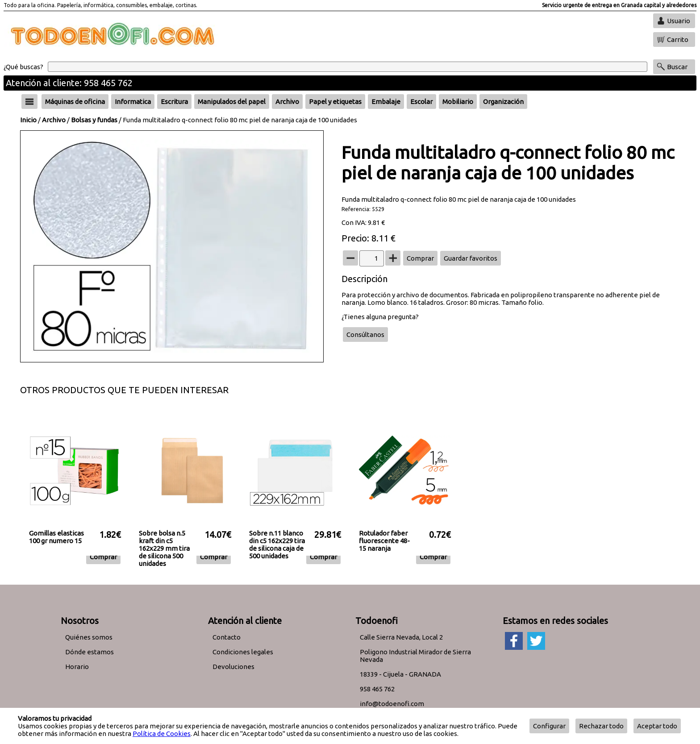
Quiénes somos (89, 637)
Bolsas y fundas (94, 120)
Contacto (227, 637)
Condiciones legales (243, 652)
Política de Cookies (162, 734)
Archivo (54, 120)
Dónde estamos (90, 652)
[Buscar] (348, 67)
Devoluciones (233, 667)
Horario (77, 667)
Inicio (28, 120)
